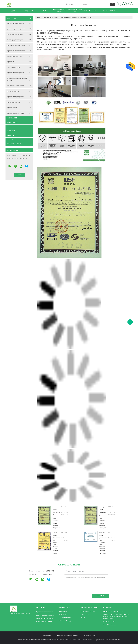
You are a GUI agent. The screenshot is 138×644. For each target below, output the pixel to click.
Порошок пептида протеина (19, 97)
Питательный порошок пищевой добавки (19, 79)
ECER (118, 640)
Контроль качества (14, 127)
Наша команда (65, 621)
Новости (10, 135)
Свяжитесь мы (90, 11)
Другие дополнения (19, 91)
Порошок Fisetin (19, 108)
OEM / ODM (85, 615)
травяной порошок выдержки (19, 29)
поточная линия (88, 612)
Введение (63, 612)
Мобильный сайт (89, 635)
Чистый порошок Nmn (19, 102)
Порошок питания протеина (19, 73)
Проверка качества (75, 11)
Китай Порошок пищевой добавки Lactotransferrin (35, 640)
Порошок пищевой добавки (19, 23)
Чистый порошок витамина (19, 34)
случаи (10, 140)
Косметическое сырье (19, 67)
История (62, 615)
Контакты (11, 131)
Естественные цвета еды (19, 56)
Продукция (19, 18)
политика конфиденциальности (67, 635)
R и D (83, 618)
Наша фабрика (13, 122)
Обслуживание (65, 618)
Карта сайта (47, 635)
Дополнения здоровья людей (19, 45)
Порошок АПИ (19, 62)
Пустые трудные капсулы (19, 40)
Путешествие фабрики (60, 11)
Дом (13, 11)
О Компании (12, 118)
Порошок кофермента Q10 (19, 113)
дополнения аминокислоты (19, 86)
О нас (44, 11)
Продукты (29, 11)
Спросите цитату (108, 11)
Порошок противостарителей (19, 51)
